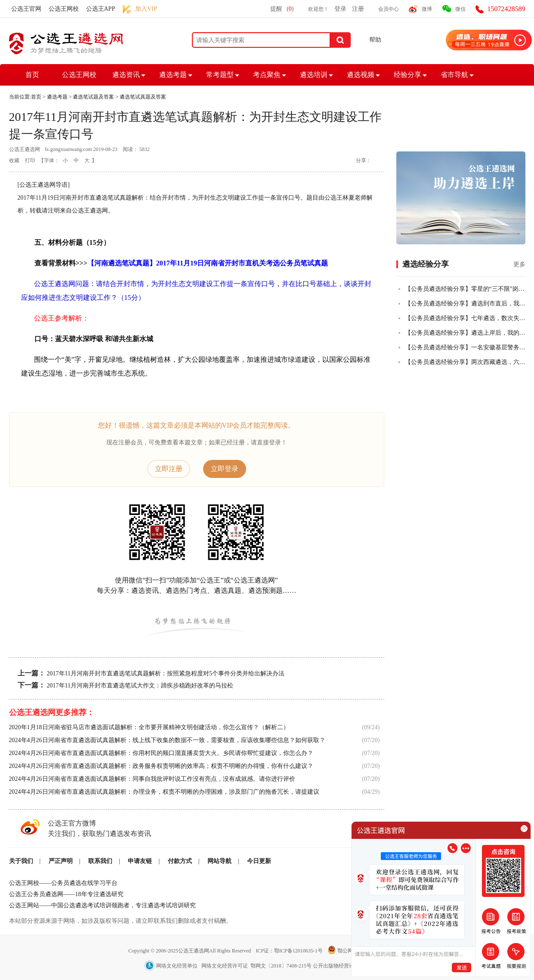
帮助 (375, 40)
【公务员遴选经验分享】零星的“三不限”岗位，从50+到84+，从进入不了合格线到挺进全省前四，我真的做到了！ (465, 289)
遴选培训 (314, 75)
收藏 (14, 160)
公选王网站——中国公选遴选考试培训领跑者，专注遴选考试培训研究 (102, 905)
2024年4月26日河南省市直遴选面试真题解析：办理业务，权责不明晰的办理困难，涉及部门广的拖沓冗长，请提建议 (164, 792)
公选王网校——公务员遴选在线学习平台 (63, 883)
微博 (427, 9)
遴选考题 (173, 75)
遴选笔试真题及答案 (143, 97)
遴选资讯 (126, 75)
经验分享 (407, 75)
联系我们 (100, 861)
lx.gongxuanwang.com (69, 149)
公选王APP (101, 9)
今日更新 (259, 861)
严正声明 (61, 861)
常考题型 (220, 75)
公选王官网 (26, 9)
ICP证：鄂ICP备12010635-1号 (290, 951)
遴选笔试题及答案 (93, 97)
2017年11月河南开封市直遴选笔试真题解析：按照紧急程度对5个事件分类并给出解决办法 (166, 673)
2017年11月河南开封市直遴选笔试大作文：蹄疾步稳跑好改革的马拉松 (140, 686)
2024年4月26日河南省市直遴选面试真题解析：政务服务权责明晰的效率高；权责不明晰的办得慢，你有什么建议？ (161, 766)
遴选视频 (361, 75)
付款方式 (180, 861)
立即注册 (169, 469)
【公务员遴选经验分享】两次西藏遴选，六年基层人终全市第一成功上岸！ (465, 362)
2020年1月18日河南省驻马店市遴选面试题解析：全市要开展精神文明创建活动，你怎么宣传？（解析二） (149, 727)
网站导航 (219, 861)
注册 (358, 9)
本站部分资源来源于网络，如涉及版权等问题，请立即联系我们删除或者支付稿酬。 (120, 921)
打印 (30, 160)
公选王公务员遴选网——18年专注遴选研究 (66, 894)
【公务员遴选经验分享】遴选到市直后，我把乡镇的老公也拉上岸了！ (465, 304)
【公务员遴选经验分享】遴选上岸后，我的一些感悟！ (465, 333)
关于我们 (21, 861)
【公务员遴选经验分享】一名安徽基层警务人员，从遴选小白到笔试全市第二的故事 (465, 347)
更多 (519, 264)
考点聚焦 (267, 75)
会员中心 (389, 9)
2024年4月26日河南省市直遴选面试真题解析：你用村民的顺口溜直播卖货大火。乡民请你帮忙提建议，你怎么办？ (161, 753)
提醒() (282, 9)
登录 (340, 9)
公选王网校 (64, 9)
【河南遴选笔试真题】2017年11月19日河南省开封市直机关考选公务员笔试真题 (208, 263)
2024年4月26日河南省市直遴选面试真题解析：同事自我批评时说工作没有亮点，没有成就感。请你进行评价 (152, 779)
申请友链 (140, 861)
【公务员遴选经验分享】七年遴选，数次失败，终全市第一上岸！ (465, 318)
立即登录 (225, 469)
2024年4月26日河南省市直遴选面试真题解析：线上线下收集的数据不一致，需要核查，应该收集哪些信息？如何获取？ (167, 740)
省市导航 (454, 75)
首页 (32, 75)
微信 (460, 9)
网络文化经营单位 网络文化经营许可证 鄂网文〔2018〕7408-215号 (228, 966)
